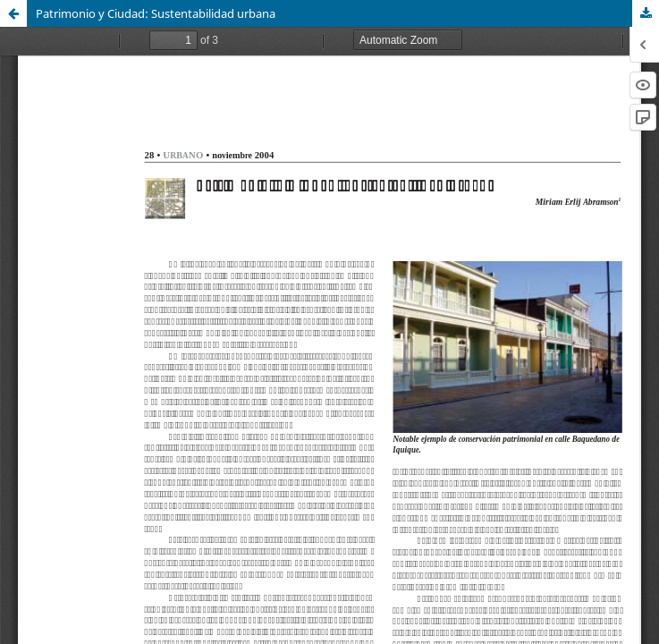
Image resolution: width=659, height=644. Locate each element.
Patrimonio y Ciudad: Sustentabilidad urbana (156, 13)
